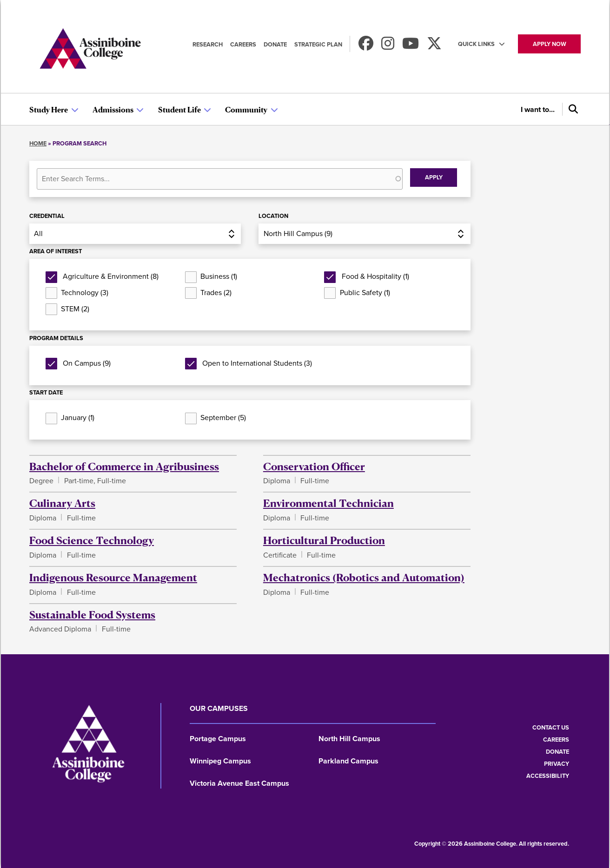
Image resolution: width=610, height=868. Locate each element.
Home (38, 143)
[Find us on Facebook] (366, 46)
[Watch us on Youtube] (411, 46)
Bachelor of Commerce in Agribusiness (124, 466)
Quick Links (476, 44)
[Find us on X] (434, 46)
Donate (275, 44)
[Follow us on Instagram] (388, 46)
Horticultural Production (324, 540)
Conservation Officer (314, 466)
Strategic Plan (318, 44)
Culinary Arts (62, 503)
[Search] (571, 109)
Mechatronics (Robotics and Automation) (364, 577)
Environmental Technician (328, 503)
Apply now (550, 44)
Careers (243, 44)
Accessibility (548, 776)
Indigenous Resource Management (113, 577)
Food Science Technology (92, 540)
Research (208, 44)
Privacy (557, 764)
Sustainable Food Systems (92, 614)
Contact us (551, 727)
